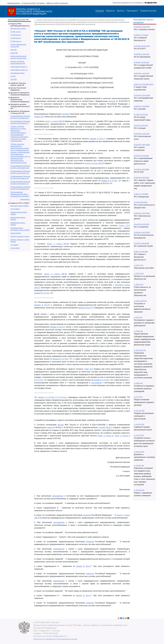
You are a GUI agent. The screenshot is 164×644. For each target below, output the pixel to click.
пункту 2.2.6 (124, 225)
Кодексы (110, 11)
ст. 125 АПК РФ (139, 490)
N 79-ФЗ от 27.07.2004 (142, 62)
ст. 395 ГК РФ (139, 285)
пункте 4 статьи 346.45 (94, 163)
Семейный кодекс (18, 73)
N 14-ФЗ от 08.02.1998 (141, 169)
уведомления (58, 496)
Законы (121, 11)
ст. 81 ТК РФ (138, 317)
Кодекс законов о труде (20, 236)
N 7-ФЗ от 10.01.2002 (141, 115)
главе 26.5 (89, 369)
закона (50, 427)
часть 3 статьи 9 (122, 436)
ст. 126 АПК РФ (139, 452)
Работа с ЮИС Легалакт (57, 3)
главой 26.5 (39, 117)
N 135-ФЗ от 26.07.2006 (142, 145)
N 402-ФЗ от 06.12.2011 (142, 134)
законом (112, 101)
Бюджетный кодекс (18, 28)
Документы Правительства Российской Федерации (20, 100)
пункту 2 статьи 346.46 (58, 244)
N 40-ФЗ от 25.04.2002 (142, 46)
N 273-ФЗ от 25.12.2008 (142, 95)
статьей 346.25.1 (105, 427)
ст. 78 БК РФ (138, 331)
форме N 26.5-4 (83, 566)
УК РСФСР (14, 245)
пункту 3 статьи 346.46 (55, 274)
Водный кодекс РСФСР (20, 206)
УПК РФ (14, 79)
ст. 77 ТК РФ (138, 397)
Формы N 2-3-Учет (46, 397)
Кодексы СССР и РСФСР (20, 203)
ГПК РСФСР (15, 209)
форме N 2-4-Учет (42, 293)
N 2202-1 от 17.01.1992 (141, 194)
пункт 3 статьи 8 (106, 436)
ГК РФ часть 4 (16, 41)
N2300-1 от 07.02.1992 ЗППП (144, 84)
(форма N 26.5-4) (85, 308)
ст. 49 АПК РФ (139, 465)
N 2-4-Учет (62, 397)
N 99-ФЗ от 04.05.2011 (141, 156)
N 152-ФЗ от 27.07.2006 (142, 213)
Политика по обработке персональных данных (55, 639)
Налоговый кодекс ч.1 (19, 67)
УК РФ (13, 76)
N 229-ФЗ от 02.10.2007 (142, 232)
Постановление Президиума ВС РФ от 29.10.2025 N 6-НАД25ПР (20, 194)
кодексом (87, 515)
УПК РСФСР (15, 248)
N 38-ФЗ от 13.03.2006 (142, 106)
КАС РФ (13, 50)
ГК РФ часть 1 (16, 32)
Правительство (148, 11)
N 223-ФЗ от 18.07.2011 (142, 178)
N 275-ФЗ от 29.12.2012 (142, 73)
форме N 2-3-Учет (109, 181)
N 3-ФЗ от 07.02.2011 (141, 125)
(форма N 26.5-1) (97, 139)
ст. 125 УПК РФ (139, 424)
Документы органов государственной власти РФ (20, 106)
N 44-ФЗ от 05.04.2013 (142, 224)
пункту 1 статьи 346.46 (54, 121)
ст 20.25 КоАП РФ (140, 301)
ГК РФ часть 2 (16, 35)
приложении (96, 383)
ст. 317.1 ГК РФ (139, 274)
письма (60, 425)
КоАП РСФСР (16, 233)
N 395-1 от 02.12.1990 (141, 252)
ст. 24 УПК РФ (139, 435)
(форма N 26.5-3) (42, 305)
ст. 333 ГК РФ (139, 265)
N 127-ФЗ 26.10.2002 (141, 202)
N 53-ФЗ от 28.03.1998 (142, 243)
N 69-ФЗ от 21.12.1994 (141, 35)
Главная (100, 11)
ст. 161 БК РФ (138, 383)
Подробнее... (25, 199)
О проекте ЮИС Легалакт (33, 3)
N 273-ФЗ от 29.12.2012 (142, 54)
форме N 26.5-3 (83, 596)
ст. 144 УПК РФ (139, 411)
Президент (132, 11)
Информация (14, 3)
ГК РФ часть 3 (16, 38)
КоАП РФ (14, 53)
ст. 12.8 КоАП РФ (140, 350)
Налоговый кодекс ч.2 (19, 70)
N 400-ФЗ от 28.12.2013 (142, 27)
